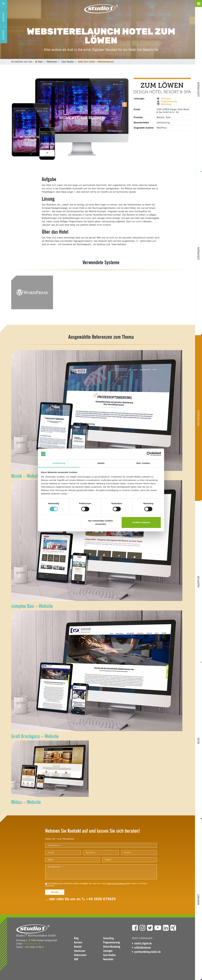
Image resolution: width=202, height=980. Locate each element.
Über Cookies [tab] (143, 463)
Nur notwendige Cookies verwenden (101, 522)
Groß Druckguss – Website (35, 736)
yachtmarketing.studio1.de (147, 952)
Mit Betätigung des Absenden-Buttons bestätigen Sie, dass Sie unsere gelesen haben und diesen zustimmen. (96, 885)
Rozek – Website (26, 476)
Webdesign (166, 104)
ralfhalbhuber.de (142, 948)
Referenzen (52, 62)
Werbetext (166, 99)
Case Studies (68, 62)
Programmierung (169, 101)
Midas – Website (26, 802)
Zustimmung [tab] (59, 463)
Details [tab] (101, 463)
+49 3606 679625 (99, 899)
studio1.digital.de (143, 943)
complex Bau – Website (32, 606)
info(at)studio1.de (32, 944)
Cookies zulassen (141, 522)
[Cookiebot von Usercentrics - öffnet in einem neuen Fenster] (149, 454)
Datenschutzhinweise (115, 884)
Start (40, 62)
